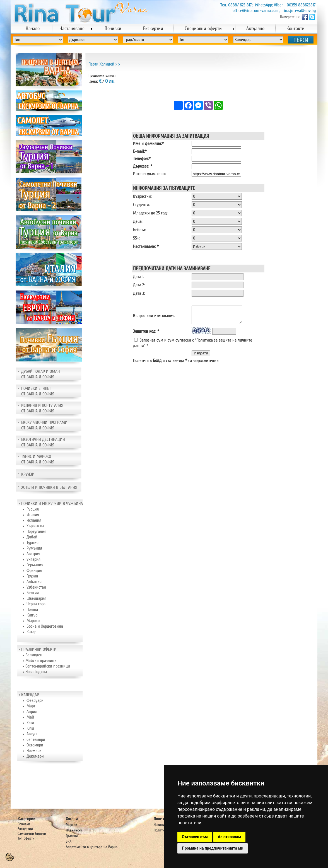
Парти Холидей (101, 64)
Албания (34, 582)
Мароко (33, 621)
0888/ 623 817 (240, 5)
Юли (30, 728)
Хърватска (35, 526)
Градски (72, 836)
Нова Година (36, 672)
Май (30, 717)
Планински (74, 830)
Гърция (33, 509)
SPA (69, 841)
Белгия (33, 593)
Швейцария (36, 598)
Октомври (35, 745)
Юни (30, 723)
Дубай (32, 537)
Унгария (33, 559)
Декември (35, 756)
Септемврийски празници (48, 666)
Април (32, 712)
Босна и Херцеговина (45, 626)
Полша (32, 610)
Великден (34, 655)
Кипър (32, 615)
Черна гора (36, 604)
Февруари (35, 700)
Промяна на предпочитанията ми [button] (213, 848)
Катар (31, 632)
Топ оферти (26, 838)
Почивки (24, 824)
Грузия (32, 576)
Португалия (36, 531)
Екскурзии (25, 829)
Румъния (34, 548)
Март (31, 706)
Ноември (34, 751)
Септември (36, 739)
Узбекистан (36, 587)
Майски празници (41, 661)
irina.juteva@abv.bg (299, 11)
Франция (34, 570)
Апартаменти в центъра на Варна (92, 847)
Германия (35, 565)
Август (32, 734)
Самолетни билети (32, 834)
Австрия (33, 554)
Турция (32, 543)
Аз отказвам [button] (230, 837)
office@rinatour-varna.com (255, 11)
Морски (72, 825)
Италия (33, 515)
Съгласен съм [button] (195, 837)
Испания (34, 520)
